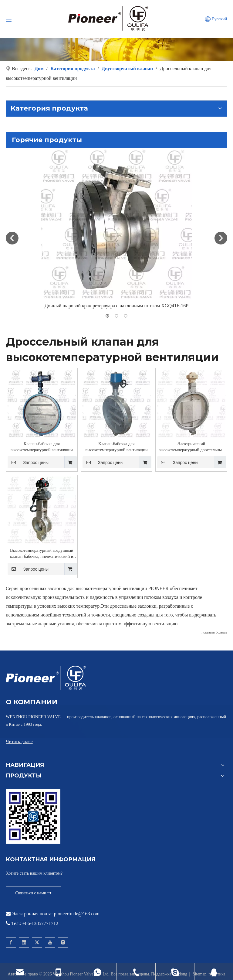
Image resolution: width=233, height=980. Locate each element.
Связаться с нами (33, 893)
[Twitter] (37, 942)
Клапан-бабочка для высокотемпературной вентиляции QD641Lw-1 (42, 447)
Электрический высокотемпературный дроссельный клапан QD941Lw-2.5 (191, 447)
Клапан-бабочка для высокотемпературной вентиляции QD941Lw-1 (116, 447)
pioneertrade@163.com (77, 914)
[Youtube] (50, 942)
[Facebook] (11, 942)
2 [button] (116, 316)
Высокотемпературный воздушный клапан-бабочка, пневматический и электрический (42, 554)
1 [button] (107, 316)
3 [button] (126, 316)
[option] (116, 229)
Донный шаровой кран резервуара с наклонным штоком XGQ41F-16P (116, 306)
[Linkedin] (24, 942)
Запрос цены (28, 462)
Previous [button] (12, 238)
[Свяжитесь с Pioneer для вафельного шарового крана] (33, 816)
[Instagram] (63, 942)
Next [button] (221, 238)
